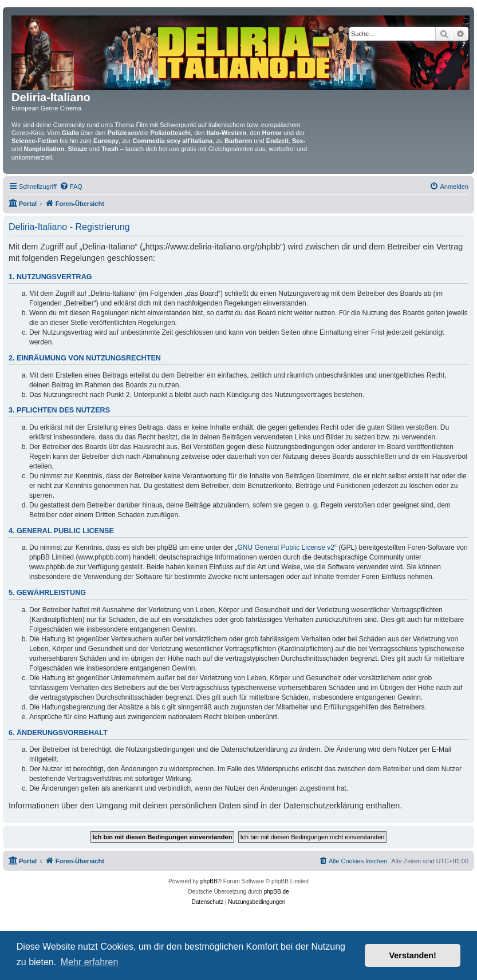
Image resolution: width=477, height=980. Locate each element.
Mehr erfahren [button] (90, 962)
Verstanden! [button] (413, 955)
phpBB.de (277, 892)
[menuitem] (71, 187)
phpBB (209, 881)
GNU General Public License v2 (286, 547)
